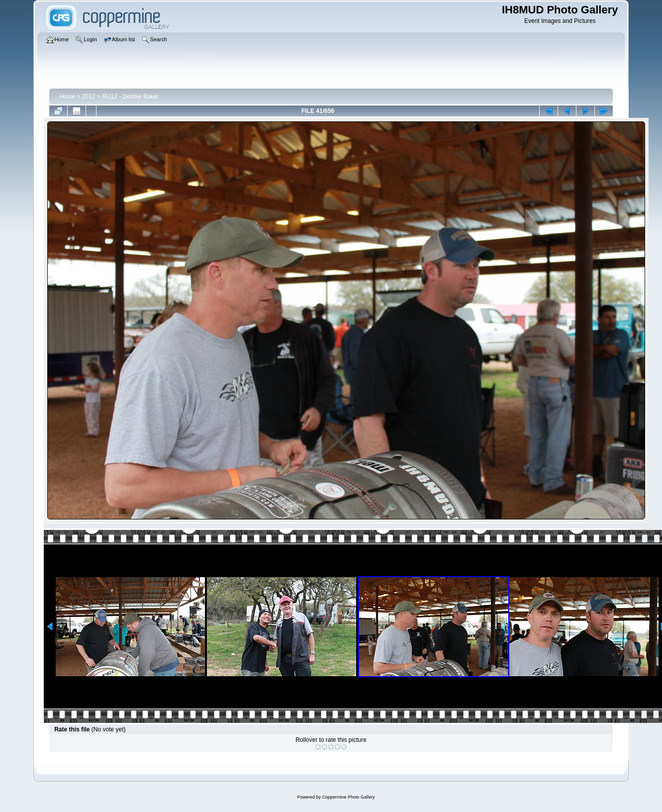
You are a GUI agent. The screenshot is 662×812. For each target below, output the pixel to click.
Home (67, 97)
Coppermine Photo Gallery (348, 797)
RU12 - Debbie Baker (130, 97)
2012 (89, 97)
